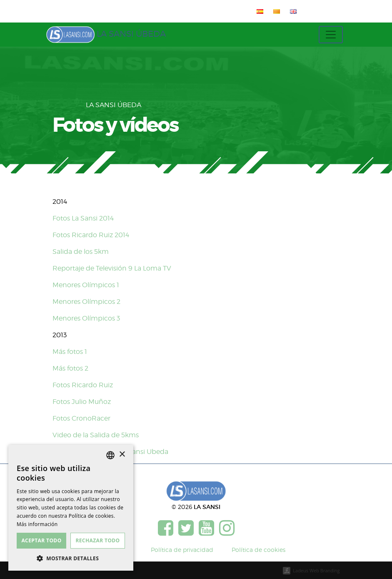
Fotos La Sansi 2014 (83, 218)
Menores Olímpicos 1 (86, 285)
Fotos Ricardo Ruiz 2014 (91, 235)
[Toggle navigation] (331, 35)
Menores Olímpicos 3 (86, 318)
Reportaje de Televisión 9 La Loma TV (112, 268)
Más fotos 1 (70, 352)
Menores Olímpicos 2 (86, 302)
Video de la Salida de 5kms (96, 435)
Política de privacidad (182, 550)
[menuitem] (258, 11)
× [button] (122, 455)
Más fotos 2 (70, 368)
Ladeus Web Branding (316, 570)
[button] (71, 558)
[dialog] (71, 508)
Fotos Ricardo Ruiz (83, 385)
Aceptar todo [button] (41, 540)
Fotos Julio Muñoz (82, 402)
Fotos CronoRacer (81, 418)
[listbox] (110, 455)
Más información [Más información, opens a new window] (37, 524)
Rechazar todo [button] (97, 540)
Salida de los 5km (81, 252)
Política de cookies (258, 550)
